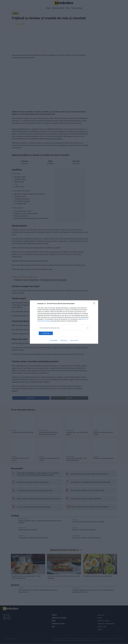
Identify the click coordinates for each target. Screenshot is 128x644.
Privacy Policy (74, 340)
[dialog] (64, 322)
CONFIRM (47, 333)
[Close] (95, 304)
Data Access (64, 340)
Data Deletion (54, 340)
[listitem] (64, 328)
